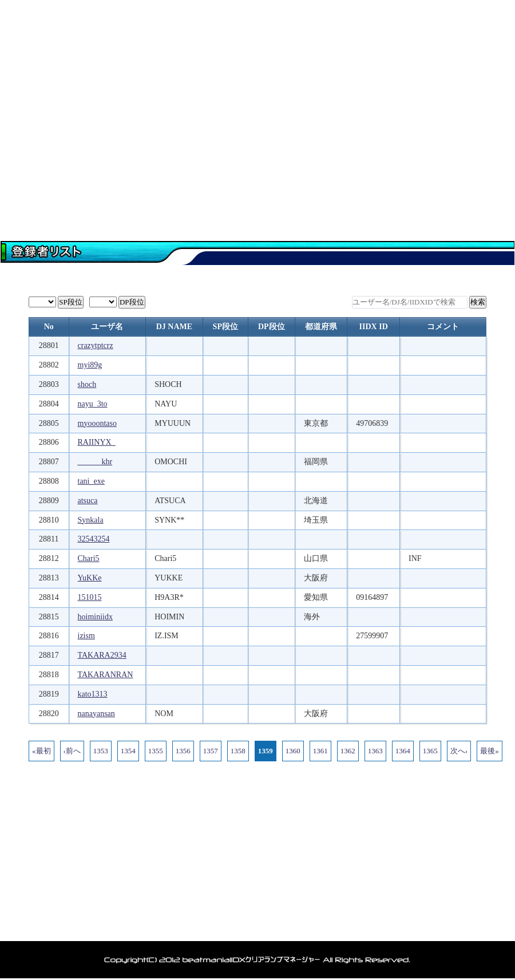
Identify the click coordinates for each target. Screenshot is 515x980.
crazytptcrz (96, 345)
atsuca (88, 501)
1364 (403, 751)
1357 (211, 751)
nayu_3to (93, 404)
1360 (293, 751)
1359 (266, 751)
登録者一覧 (215, 192)
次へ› (459, 751)
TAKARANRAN (106, 675)
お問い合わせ (472, 192)
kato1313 (93, 694)
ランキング (386, 192)
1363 (375, 751)
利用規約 (381, 926)
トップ (66, 926)
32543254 (94, 539)
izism (86, 636)
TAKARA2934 (102, 655)
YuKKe (90, 578)
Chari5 (89, 558)
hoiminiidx (95, 617)
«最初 (41, 751)
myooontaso (97, 423)
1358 (238, 751)
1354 (128, 751)
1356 (183, 751)
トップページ (43, 192)
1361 (320, 751)
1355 (156, 751)
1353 (101, 751)
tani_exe (91, 481)
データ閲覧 (300, 192)
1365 (430, 751)
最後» (490, 751)
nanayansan (96, 714)
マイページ (129, 192)
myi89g (90, 365)
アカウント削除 (316, 926)
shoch (87, 384)
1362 (348, 751)
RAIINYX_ (97, 442)
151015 (90, 597)
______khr (95, 462)
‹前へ (72, 751)
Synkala (91, 520)
